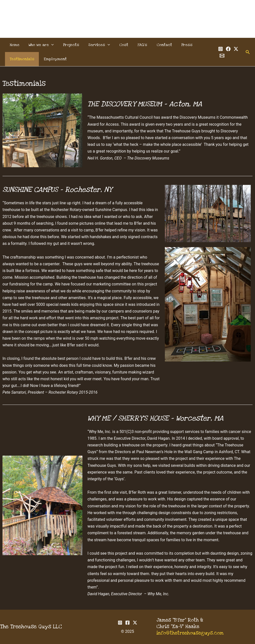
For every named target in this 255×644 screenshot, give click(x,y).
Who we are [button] (39, 45)
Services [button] (95, 45)
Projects (68, 45)
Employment (53, 59)
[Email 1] (221, 56)
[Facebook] (227, 49)
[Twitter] (235, 49)
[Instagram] (219, 49)
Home (14, 45)
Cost (118, 45)
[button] (49, 45)
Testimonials (21, 59)
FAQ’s (135, 45)
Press (177, 45)
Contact (156, 45)
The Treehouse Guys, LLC (128, 13)
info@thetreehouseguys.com (190, 633)
